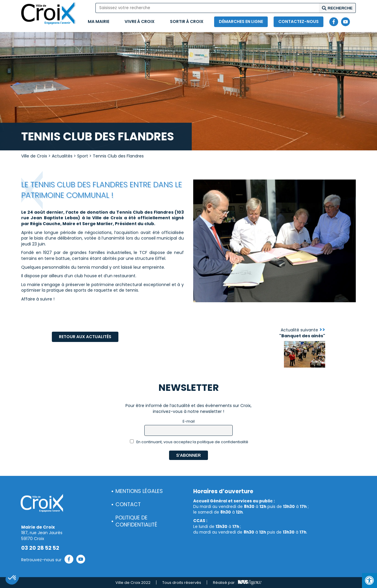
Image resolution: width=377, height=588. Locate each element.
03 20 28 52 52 (40, 548)
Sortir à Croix (187, 21)
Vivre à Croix (140, 21)
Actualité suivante (302, 333)
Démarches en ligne (241, 21)
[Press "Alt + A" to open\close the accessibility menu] (369, 580)
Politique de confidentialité (136, 521)
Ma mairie (99, 21)
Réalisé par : (237, 583)
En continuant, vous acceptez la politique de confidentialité (189, 442)
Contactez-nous (299, 21)
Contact (128, 504)
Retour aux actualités (85, 337)
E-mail (189, 421)
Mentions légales (139, 491)
